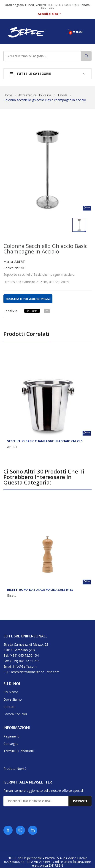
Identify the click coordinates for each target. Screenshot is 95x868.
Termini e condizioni (19, 751)
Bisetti (12, 596)
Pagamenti (11, 736)
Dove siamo (13, 699)
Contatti (9, 707)
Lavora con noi (15, 714)
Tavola (62, 95)
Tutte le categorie (30, 74)
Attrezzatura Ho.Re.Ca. (35, 95)
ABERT (12, 447)
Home (8, 95)
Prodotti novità (15, 769)
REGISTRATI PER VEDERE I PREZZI (28, 299)
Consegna (11, 744)
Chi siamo (11, 692)
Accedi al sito (49, 14)
